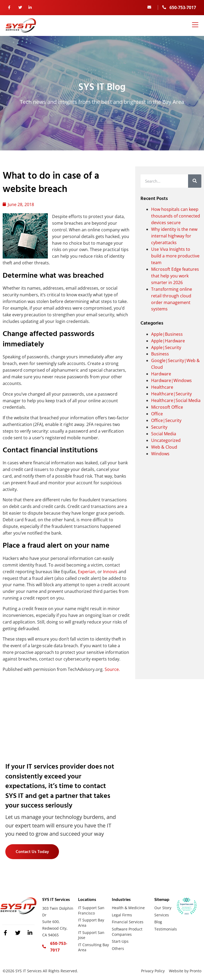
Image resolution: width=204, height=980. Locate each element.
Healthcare (162, 387)
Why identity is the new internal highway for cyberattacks (174, 236)
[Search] (195, 181)
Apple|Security (166, 347)
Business (160, 354)
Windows (160, 454)
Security (159, 427)
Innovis (110, 572)
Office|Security (166, 420)
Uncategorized (166, 440)
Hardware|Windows (171, 380)
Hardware (161, 374)
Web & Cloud (164, 447)
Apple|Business (167, 334)
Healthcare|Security (171, 394)
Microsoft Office (167, 407)
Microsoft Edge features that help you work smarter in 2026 (175, 276)
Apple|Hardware (168, 341)
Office (157, 414)
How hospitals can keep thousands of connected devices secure (176, 216)
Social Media (164, 434)
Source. (112, 669)
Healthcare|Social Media (176, 400)
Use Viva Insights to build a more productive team (175, 256)
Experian (87, 572)
